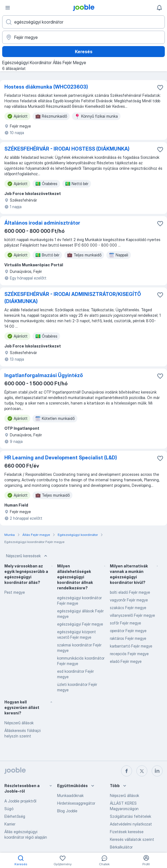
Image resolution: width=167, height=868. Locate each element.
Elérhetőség (15, 816)
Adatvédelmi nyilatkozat (131, 824)
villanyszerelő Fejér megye (132, 615)
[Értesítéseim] (159, 8)
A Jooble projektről (20, 801)
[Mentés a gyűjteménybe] (160, 87)
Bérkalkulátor (121, 847)
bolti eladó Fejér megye (130, 592)
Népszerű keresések (27, 556)
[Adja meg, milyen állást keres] (83, 22)
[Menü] (8, 8)
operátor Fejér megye (128, 631)
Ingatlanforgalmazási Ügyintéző (44, 375)
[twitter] (142, 771)
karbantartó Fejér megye (131, 646)
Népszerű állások (19, 723)
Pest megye (15, 592)
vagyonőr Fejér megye (129, 600)
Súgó (9, 809)
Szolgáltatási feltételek (131, 816)
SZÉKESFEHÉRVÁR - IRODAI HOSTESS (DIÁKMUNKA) (67, 149)
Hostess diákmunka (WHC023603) (46, 87)
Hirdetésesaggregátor (76, 803)
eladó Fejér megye (126, 661)
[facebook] (127, 771)
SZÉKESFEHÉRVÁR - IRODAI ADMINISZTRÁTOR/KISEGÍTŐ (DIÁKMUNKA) (73, 298)
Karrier (10, 824)
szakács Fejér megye (128, 608)
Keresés (84, 52)
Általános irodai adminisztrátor (42, 223)
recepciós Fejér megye (129, 654)
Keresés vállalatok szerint (132, 839)
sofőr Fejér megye (125, 623)
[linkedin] (157, 771)
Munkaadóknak (70, 795)
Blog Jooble (67, 811)
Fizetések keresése (127, 832)
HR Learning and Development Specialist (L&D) (61, 458)
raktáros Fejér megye (128, 638)
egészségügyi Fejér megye (80, 624)
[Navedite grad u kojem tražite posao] (83, 37)
